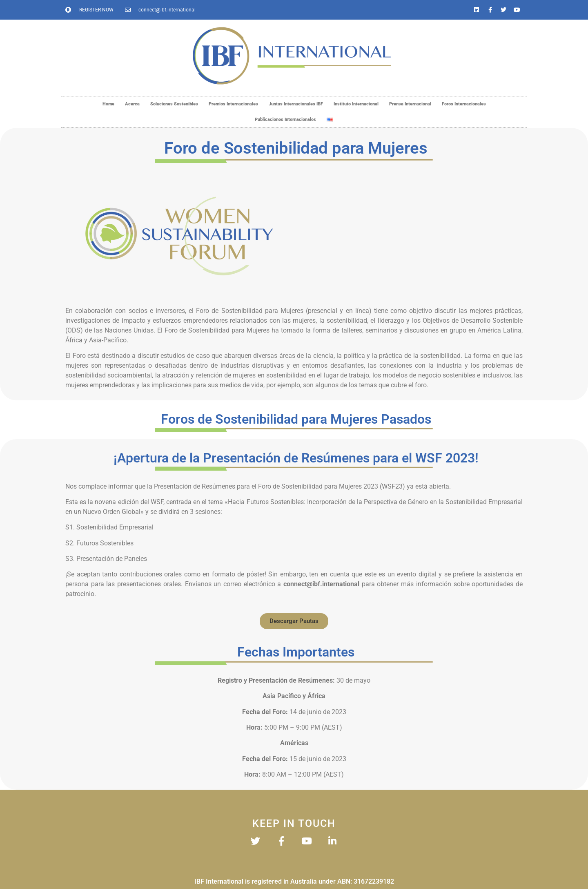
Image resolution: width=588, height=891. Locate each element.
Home (108, 104)
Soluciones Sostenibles (174, 104)
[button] (294, 621)
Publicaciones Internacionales (285, 119)
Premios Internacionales (233, 104)
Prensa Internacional (410, 104)
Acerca (132, 104)
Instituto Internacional (356, 104)
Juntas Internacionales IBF (296, 104)
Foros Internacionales (464, 104)
